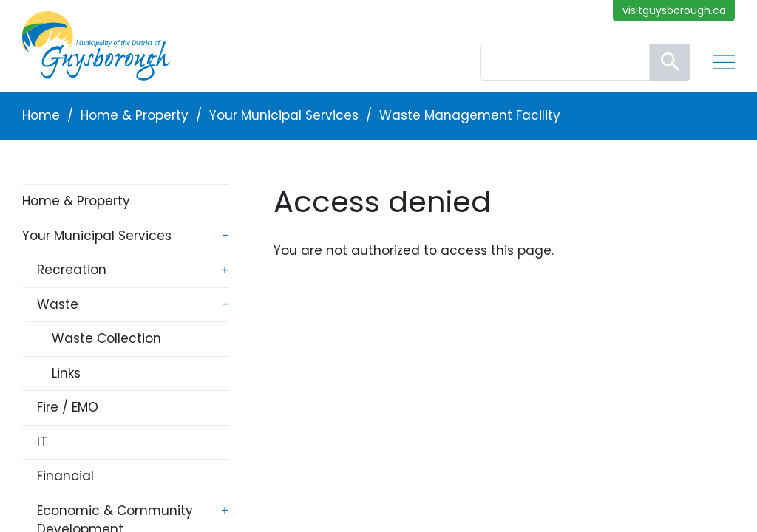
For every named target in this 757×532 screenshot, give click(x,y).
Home (41, 115)
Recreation (72, 270)
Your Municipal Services (284, 115)
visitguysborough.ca (674, 10)
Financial (65, 476)
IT (42, 442)
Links (66, 373)
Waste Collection (106, 338)
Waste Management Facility (470, 115)
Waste (58, 304)
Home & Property (135, 115)
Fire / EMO (68, 407)
